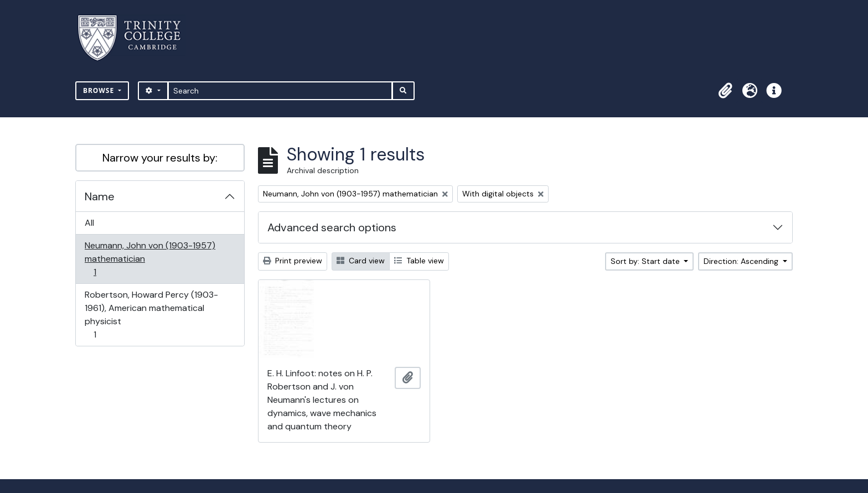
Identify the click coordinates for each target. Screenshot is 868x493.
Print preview (293, 261)
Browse (100, 90)
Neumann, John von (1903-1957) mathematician (150, 259)
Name (100, 196)
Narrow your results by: (160, 158)
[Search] (280, 91)
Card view (361, 261)
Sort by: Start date (646, 261)
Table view (419, 261)
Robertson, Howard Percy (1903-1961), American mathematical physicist (151, 315)
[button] (725, 91)
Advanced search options (332, 227)
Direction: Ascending (742, 261)
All (89, 223)
